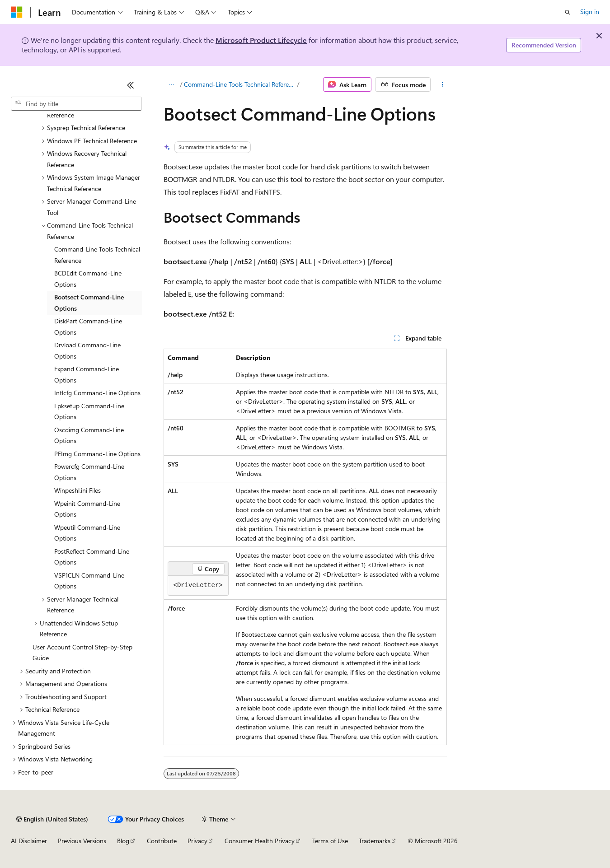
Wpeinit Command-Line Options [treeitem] (87, 509)
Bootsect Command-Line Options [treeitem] (89, 303)
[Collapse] (131, 85)
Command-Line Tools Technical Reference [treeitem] (97, 255)
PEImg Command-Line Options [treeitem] (97, 454)
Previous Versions (82, 841)
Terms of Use (330, 841)
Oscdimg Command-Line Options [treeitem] (89, 435)
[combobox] (76, 104)
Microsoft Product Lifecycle (261, 40)
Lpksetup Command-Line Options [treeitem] (89, 411)
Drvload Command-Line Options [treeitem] (87, 350)
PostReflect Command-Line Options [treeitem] (92, 557)
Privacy (197, 841)
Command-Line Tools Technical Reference (239, 84)
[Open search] (568, 12)
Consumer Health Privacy (260, 841)
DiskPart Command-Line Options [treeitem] (88, 327)
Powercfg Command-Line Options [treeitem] (89, 472)
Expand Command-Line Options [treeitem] (87, 374)
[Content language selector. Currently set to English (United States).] (52, 819)
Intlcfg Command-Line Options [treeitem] (97, 393)
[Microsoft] (17, 12)
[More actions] (442, 84)
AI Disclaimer (29, 841)
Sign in (590, 12)
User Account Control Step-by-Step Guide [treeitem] (82, 653)
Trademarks (375, 841)
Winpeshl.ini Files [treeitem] (77, 490)
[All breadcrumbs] (171, 84)
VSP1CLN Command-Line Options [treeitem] (89, 581)
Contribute (162, 841)
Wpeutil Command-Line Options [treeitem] (87, 533)
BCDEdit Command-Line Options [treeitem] (88, 279)
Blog (123, 841)
